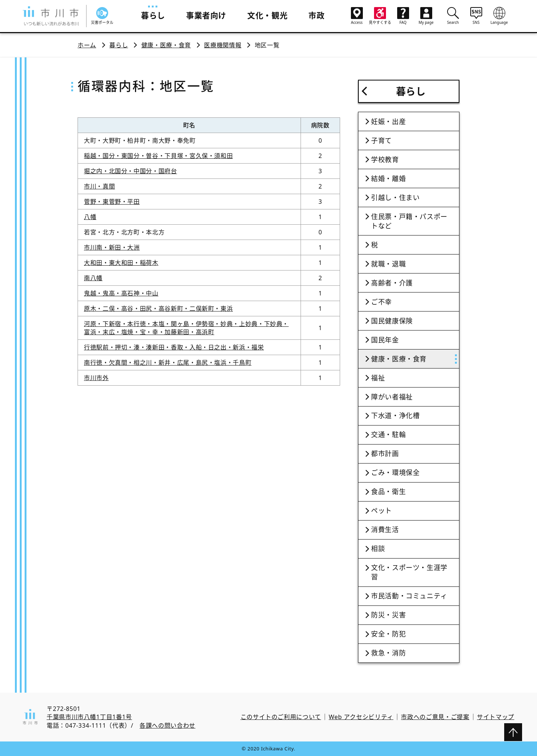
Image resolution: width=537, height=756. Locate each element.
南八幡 (93, 278)
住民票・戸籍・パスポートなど (409, 221)
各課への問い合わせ (167, 725)
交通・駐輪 (388, 434)
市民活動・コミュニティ (409, 596)
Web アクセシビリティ (361, 717)
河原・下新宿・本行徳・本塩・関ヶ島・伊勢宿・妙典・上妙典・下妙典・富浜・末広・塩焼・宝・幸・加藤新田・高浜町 (186, 328)
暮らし (153, 15)
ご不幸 (381, 302)
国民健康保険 (392, 321)
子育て (381, 140)
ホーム (87, 45)
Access (357, 16)
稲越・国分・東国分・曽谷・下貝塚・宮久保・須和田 (158, 156)
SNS (476, 16)
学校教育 (385, 159)
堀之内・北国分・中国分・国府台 (131, 171)
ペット (381, 510)
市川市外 (96, 378)
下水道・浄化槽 (395, 415)
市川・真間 (99, 186)
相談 (378, 548)
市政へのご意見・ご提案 (435, 717)
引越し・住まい (395, 197)
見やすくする (380, 16)
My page (426, 16)
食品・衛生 (388, 491)
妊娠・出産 (388, 121)
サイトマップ (496, 717)
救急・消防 (388, 653)
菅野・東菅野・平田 (112, 202)
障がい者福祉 (392, 397)
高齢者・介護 (392, 283)
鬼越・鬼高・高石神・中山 (121, 293)
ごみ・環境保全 (395, 472)
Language (499, 16)
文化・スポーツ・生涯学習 (409, 572)
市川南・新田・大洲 (112, 247)
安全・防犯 (388, 634)
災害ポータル (102, 16)
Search (453, 16)
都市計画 (385, 453)
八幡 (90, 217)
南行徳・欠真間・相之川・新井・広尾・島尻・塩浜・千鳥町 (168, 363)
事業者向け (206, 15)
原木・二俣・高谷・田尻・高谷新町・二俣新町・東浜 (158, 309)
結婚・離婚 (388, 178)
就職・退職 (388, 264)
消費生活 (385, 529)
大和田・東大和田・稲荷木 (121, 263)
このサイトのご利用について (281, 717)
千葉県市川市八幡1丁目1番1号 (89, 717)
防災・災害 (388, 615)
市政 (316, 15)
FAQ (403, 16)
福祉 (378, 378)
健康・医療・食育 (166, 45)
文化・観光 (267, 15)
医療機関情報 (223, 45)
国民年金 (385, 340)
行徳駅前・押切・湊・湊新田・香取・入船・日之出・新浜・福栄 (174, 347)
